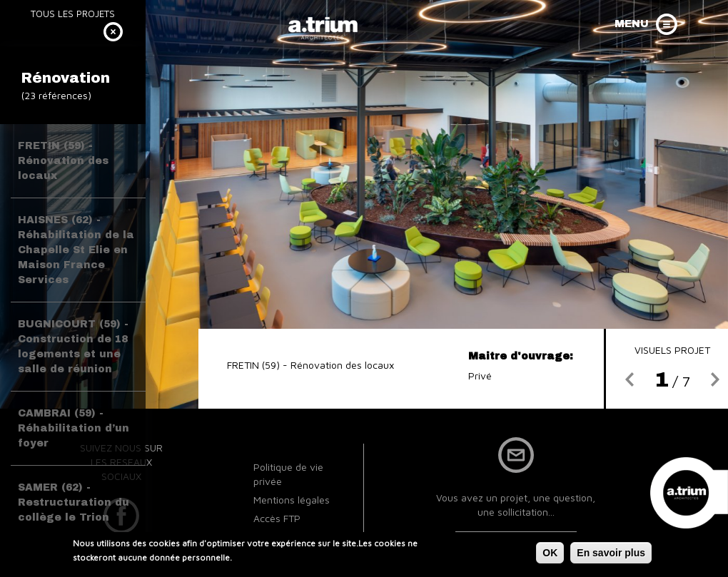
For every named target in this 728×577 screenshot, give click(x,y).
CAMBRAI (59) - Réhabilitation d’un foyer (74, 428)
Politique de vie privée (288, 474)
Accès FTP (277, 518)
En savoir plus (611, 554)
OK (550, 554)
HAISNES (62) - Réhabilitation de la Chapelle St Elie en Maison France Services (76, 250)
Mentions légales (292, 500)
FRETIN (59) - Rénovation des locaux (63, 161)
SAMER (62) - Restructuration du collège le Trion (74, 502)
